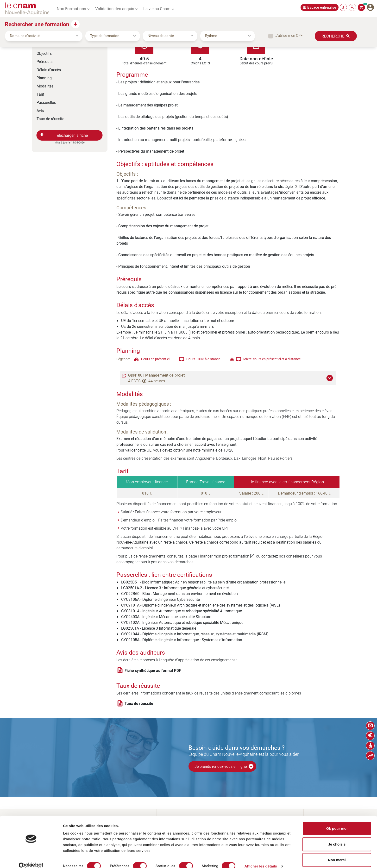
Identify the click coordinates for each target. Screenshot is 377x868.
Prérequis (44, 61)
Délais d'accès (49, 70)
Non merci (337, 852)
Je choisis (337, 837)
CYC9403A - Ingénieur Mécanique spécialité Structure (166, 617)
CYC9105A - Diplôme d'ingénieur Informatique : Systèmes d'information (182, 640)
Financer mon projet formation (226, 556)
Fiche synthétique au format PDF (153, 670)
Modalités (45, 86)
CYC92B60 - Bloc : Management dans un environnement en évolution (179, 593)
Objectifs (44, 53)
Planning (44, 78)
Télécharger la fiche (63, 135)
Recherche (333, 36)
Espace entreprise (322, 7)
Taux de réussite (50, 119)
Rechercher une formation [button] (37, 24)
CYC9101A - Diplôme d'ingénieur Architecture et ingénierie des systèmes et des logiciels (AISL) (201, 605)
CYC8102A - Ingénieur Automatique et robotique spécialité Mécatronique (182, 622)
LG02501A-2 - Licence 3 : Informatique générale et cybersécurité (175, 588)
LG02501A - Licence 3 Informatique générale (159, 628)
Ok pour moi (337, 821)
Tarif (41, 94)
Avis (40, 110)
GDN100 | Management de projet (156, 375)
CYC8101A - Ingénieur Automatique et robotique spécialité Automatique (182, 611)
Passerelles (46, 102)
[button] (330, 378)
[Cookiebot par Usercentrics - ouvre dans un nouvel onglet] (31, 859)
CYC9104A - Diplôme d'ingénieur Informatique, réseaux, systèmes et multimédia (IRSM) (195, 634)
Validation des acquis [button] (115, 8)
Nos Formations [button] (71, 8)
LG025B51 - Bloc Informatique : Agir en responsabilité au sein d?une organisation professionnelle (203, 582)
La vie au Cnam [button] (157, 8)
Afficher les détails (261, 859)
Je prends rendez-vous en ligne (224, 766)
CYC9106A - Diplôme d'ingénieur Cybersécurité (160, 599)
